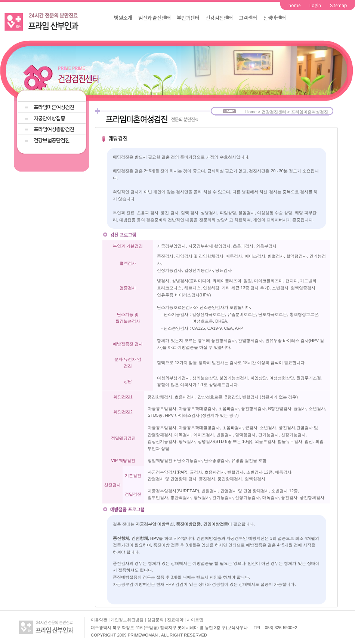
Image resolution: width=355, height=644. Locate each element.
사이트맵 (195, 620)
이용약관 (99, 620)
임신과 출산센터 (154, 18)
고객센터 (248, 18)
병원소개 (123, 18)
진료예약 (176, 620)
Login (315, 5)
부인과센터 (188, 18)
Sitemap (339, 5)
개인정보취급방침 (128, 620)
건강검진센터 (219, 18)
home (294, 5)
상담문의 (156, 620)
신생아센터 (274, 18)
